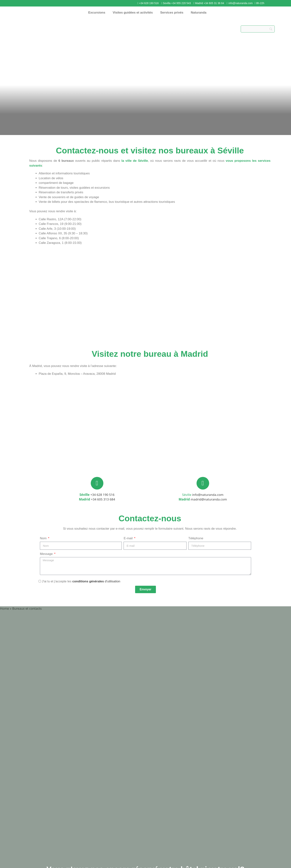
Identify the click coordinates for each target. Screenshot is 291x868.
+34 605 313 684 (103, 499)
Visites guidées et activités (133, 13)
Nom (44, 538)
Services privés (172, 13)
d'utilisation (112, 581)
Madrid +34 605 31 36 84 (210, 3)
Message (47, 554)
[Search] (258, 29)
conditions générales (88, 581)
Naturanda (199, 13)
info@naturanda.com (241, 3)
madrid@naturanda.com (209, 499)
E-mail (129, 538)
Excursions (97, 13)
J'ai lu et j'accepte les (81, 581)
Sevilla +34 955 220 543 (177, 3)
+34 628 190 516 (149, 3)
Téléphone (196, 538)
